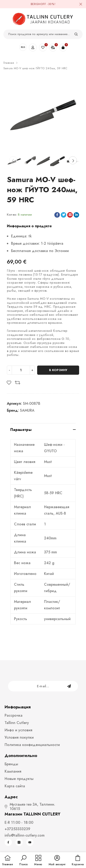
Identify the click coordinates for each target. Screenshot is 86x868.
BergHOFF (38, 4)
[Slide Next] (73, 160)
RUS (23, 47)
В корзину (58, 370)
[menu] (38, 861)
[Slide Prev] (13, 160)
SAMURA (27, 410)
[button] (24, 861)
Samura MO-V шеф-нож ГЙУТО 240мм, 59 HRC (35, 68)
